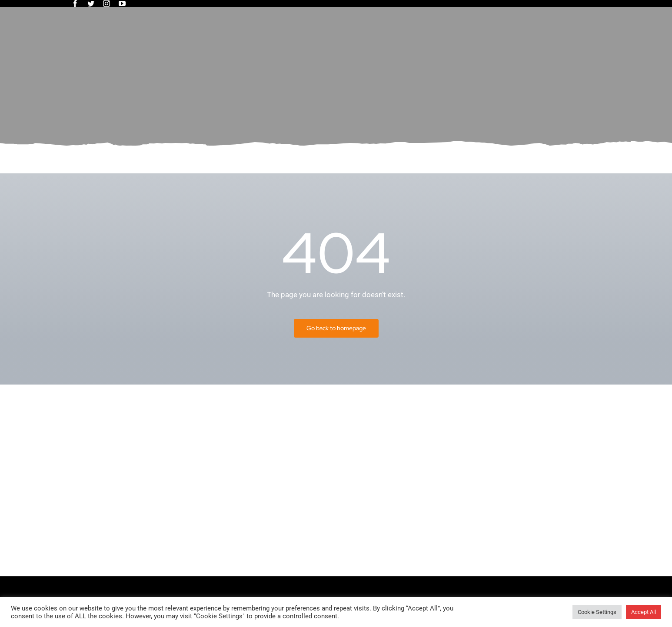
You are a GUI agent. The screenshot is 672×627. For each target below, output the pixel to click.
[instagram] (106, 3)
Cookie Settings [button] (597, 612)
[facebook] (75, 3)
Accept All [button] (644, 612)
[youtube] (122, 3)
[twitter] (91, 3)
